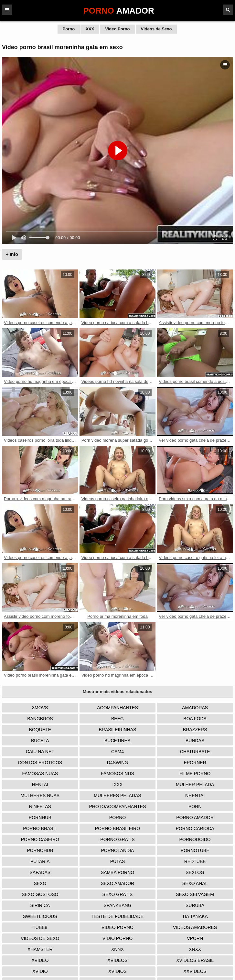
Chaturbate (195, 752)
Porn (195, 806)
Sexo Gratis (118, 894)
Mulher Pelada (195, 785)
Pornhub (40, 817)
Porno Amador (195, 817)
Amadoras (195, 708)
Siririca (40, 905)
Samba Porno (117, 872)
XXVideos (195, 971)
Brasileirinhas (118, 730)
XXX (90, 29)
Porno (69, 29)
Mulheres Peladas (117, 796)
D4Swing (117, 763)
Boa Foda (195, 719)
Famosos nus (117, 774)
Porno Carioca (195, 828)
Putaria (40, 861)
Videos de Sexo (156, 29)
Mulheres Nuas (40, 796)
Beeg (117, 719)
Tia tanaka (195, 916)
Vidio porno (117, 938)
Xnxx (195, 949)
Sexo (40, 883)
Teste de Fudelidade (117, 916)
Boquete (40, 730)
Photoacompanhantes (117, 806)
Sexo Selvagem (195, 894)
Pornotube (195, 850)
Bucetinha (117, 741)
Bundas (195, 741)
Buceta (40, 741)
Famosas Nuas (40, 774)
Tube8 (40, 927)
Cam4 (117, 752)
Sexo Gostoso (40, 894)
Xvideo (40, 960)
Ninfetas (40, 806)
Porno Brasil (40, 828)
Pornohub (40, 850)
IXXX (118, 785)
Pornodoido (195, 839)
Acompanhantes (117, 708)
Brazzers (195, 730)
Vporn (195, 938)
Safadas (40, 872)
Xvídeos (117, 960)
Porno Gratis (117, 839)
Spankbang (117, 905)
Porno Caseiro (40, 839)
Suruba (195, 905)
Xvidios (117, 971)
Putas (118, 861)
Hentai (40, 785)
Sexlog (195, 872)
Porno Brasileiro (117, 828)
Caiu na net (40, 752)
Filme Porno (195, 774)
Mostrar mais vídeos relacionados (117, 692)
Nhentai (195, 796)
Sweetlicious (40, 916)
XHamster (40, 949)
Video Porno (117, 29)
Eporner (195, 763)
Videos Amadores (195, 927)
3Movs (40, 708)
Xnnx (117, 949)
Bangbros (40, 719)
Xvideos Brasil (195, 960)
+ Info (12, 254)
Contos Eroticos (40, 763)
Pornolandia (118, 850)
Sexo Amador (117, 883)
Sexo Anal (195, 883)
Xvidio (40, 971)
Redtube (195, 861)
